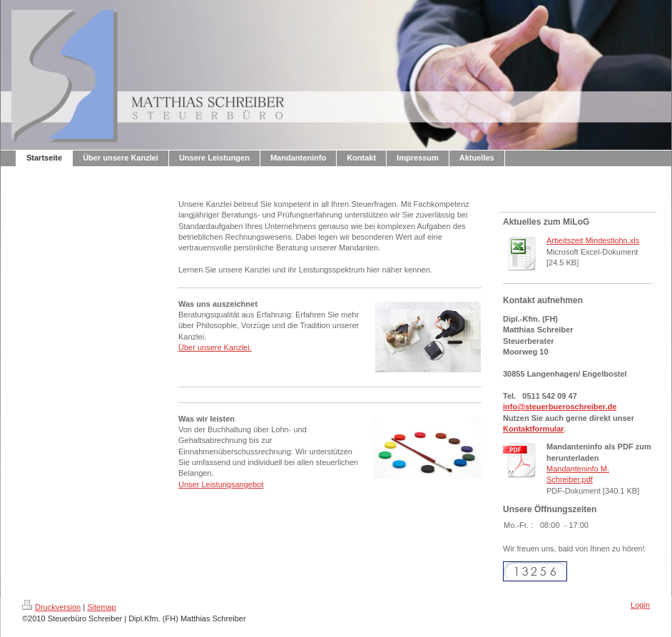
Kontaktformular (534, 429)
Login (640, 605)
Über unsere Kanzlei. (215, 347)
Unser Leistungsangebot (221, 484)
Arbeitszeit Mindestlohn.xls (593, 240)
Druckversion (51, 607)
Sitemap (101, 607)
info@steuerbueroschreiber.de (560, 407)
